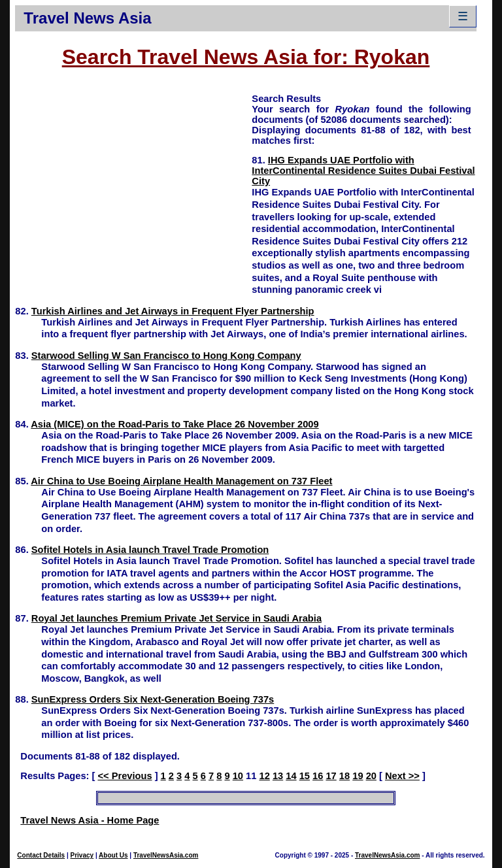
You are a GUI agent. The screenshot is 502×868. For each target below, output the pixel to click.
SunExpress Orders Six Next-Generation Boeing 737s (153, 699)
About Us (113, 855)
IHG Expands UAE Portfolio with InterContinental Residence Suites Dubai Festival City (363, 171)
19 (358, 776)
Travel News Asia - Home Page (90, 820)
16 (318, 776)
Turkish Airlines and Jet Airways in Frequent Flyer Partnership (173, 311)
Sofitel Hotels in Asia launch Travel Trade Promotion (150, 550)
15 (305, 776)
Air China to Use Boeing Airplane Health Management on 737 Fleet (181, 481)
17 (331, 776)
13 (278, 776)
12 (265, 776)
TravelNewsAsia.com (166, 855)
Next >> (402, 776)
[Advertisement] (133, 184)
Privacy (82, 855)
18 (344, 776)
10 (238, 776)
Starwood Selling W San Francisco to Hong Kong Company (166, 356)
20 (371, 776)
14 (291, 776)
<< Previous (125, 776)
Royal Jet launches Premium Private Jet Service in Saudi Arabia (176, 618)
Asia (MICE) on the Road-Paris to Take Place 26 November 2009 (175, 424)
